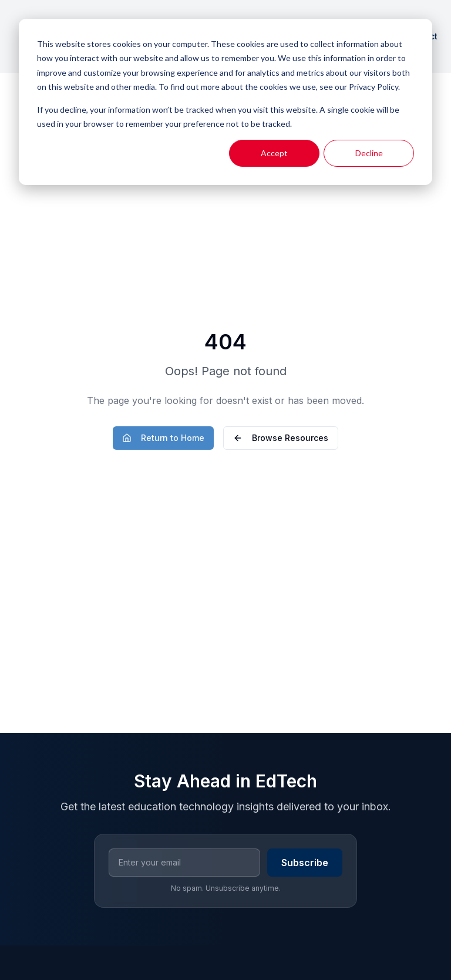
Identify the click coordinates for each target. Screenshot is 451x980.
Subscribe (305, 863)
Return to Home (163, 438)
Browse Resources (281, 438)
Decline (369, 153)
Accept (274, 153)
